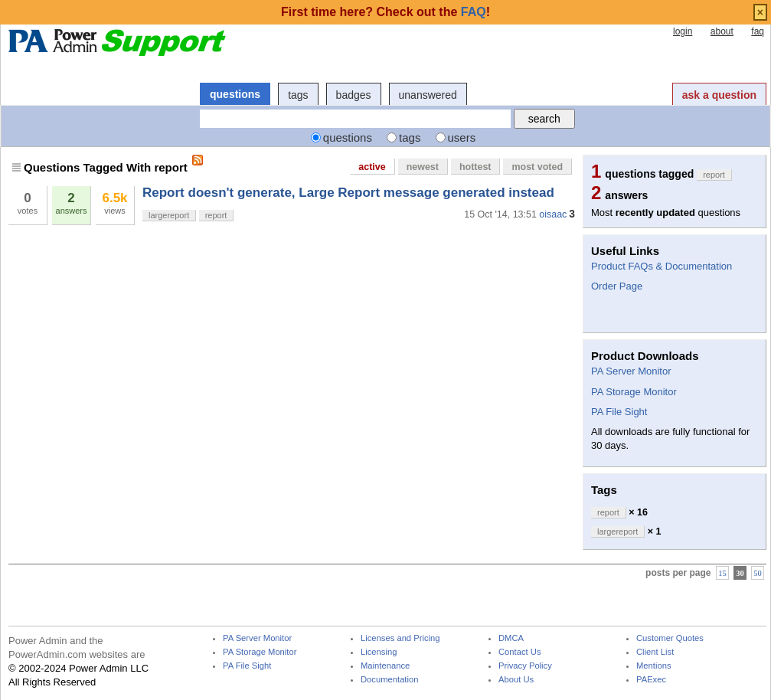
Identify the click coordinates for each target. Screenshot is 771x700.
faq (758, 31)
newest (423, 167)
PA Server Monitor (631, 371)
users (462, 137)
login (683, 31)
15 (722, 573)
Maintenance (385, 666)
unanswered (428, 95)
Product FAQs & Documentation (662, 266)
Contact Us (520, 652)
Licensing (379, 652)
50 (758, 573)
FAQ (474, 12)
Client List (655, 652)
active (372, 167)
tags (298, 95)
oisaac (553, 214)
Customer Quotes (670, 638)
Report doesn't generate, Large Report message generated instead (348, 193)
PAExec (651, 680)
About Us (516, 680)
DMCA (511, 638)
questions (235, 94)
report (216, 215)
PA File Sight (619, 412)
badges (354, 95)
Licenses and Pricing (400, 638)
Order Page (617, 286)
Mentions (654, 666)
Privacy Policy (525, 666)
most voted (537, 167)
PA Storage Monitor (634, 392)
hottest (475, 167)
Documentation (389, 680)
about (722, 31)
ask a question (719, 95)
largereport (169, 215)
